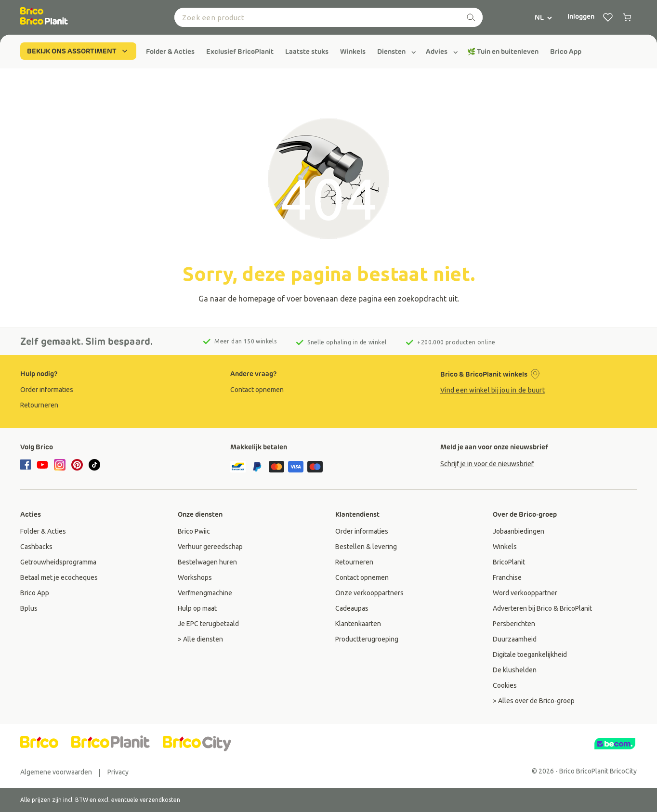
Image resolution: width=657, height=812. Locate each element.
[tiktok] (94, 465)
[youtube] (42, 465)
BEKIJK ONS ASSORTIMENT (78, 51)
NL (544, 17)
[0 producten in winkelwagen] (627, 17)
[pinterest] (77, 465)
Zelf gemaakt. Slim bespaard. (86, 341)
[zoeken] (471, 17)
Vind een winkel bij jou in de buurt (493, 390)
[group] (170, 52)
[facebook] (27, 465)
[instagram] (60, 465)
